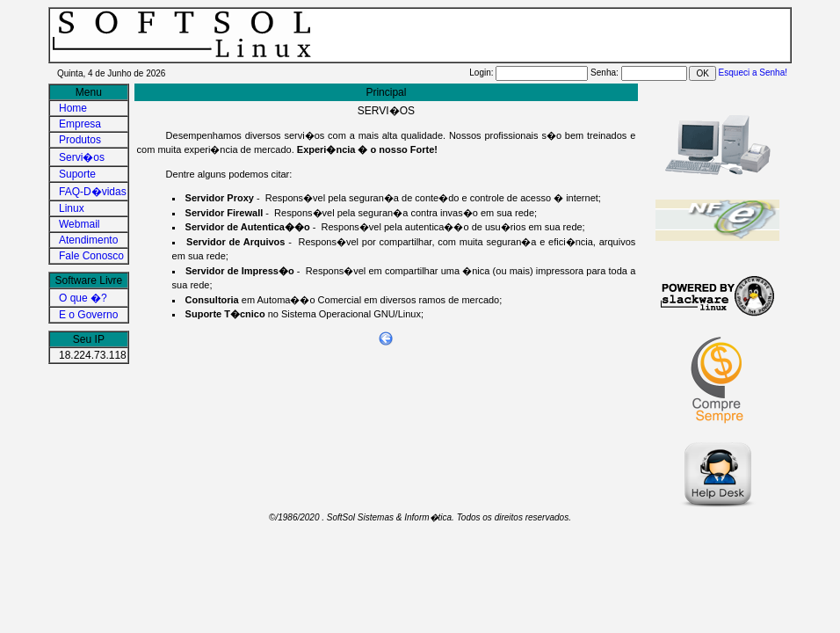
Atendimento (88, 240)
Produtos (80, 140)
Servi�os (82, 157)
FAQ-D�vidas (93, 192)
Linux (72, 208)
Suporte (77, 174)
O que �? (83, 298)
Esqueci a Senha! (753, 73)
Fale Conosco (91, 256)
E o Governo (88, 315)
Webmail (79, 224)
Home (73, 108)
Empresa (80, 124)
